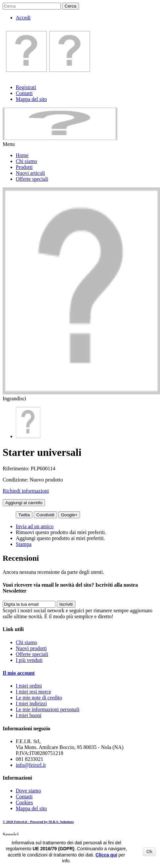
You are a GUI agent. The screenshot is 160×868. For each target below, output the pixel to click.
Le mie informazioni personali (48, 709)
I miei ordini (29, 686)
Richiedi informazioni (26, 491)
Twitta (24, 515)
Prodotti (24, 167)
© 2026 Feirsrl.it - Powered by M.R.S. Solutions (38, 822)
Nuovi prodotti (31, 648)
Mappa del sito (31, 99)
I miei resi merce (33, 692)
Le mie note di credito (39, 698)
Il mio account (19, 673)
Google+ (69, 515)
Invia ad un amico (35, 526)
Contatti (24, 93)
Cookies (24, 802)
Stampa (24, 544)
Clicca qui (106, 855)
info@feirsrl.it (31, 765)
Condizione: (16, 480)
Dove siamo (28, 791)
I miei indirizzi (31, 704)
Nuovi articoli (30, 173)
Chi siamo (26, 161)
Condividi (45, 515)
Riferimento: (17, 469)
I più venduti (29, 660)
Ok (149, 852)
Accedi (23, 18)
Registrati (26, 87)
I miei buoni (29, 715)
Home (22, 155)
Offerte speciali (32, 179)
